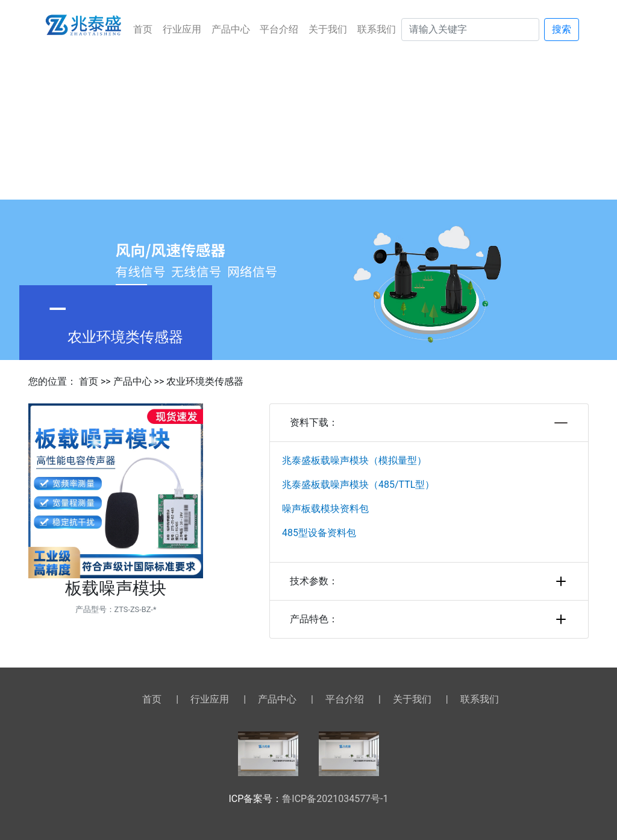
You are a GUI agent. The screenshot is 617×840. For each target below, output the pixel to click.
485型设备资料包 (319, 533)
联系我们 (377, 29)
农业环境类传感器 (205, 381)
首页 (143, 29)
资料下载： (429, 423)
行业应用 (182, 29)
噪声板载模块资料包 (325, 509)
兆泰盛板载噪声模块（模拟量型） (354, 460)
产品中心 (231, 29)
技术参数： (429, 581)
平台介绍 (279, 29)
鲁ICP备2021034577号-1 (335, 799)
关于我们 (328, 29)
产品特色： (429, 619)
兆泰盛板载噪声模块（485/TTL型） (358, 485)
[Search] (470, 30)
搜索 (562, 29)
